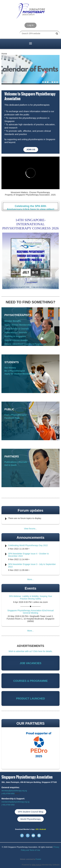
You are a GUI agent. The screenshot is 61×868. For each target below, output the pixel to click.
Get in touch (10, 465)
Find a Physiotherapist (16, 415)
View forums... (30, 529)
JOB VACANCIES (30, 663)
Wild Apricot (37, 865)
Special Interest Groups (16, 340)
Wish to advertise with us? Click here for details (30, 651)
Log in (30, 25)
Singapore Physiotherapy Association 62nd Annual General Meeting (30, 612)
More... (31, 579)
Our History (10, 368)
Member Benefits (13, 321)
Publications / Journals (16, 332)
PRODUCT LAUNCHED (30, 699)
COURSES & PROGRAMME (30, 681)
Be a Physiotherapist (15, 371)
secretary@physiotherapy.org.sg (14, 791)
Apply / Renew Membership (18, 325)
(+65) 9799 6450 (8, 794)
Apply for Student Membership (19, 374)
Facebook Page (12, 418)
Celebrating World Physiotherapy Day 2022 (28, 545)
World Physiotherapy (30, 819)
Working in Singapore (15, 336)
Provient (38, 859)
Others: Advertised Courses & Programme (25, 344)
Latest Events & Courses (17, 329)
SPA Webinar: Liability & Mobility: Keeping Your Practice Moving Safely (30, 597)
